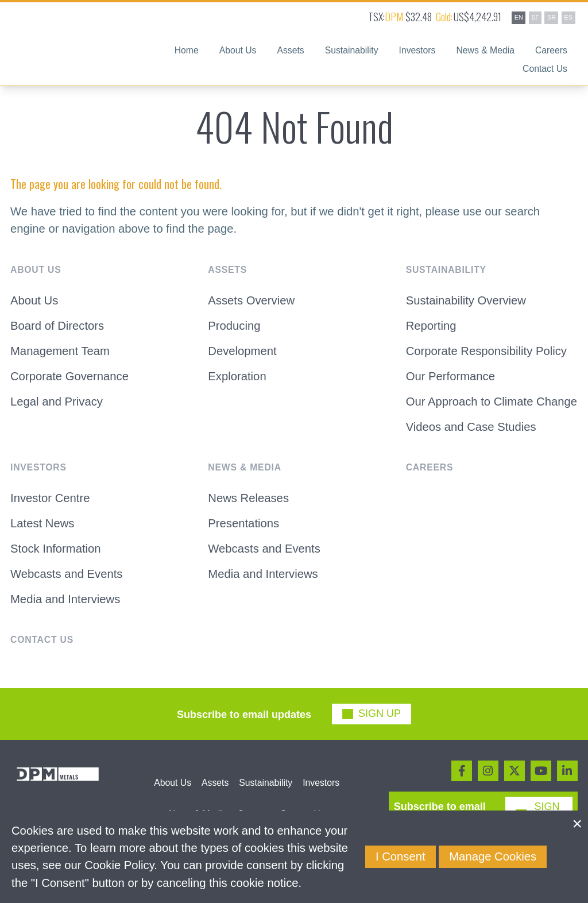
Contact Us (545, 69)
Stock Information (56, 549)
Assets (215, 783)
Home (187, 51)
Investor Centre (50, 498)
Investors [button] (417, 51)
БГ (535, 17)
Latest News (42, 523)
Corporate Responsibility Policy (486, 351)
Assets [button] (290, 51)
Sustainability (266, 783)
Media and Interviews (65, 599)
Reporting (431, 326)
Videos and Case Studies (471, 427)
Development (242, 351)
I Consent (401, 856)
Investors (321, 783)
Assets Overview (251, 300)
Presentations (243, 523)
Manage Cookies (493, 856)
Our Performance (450, 376)
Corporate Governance (69, 376)
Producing (234, 326)
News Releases (248, 498)
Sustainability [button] (352, 51)
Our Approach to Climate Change (492, 402)
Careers (551, 51)
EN (519, 17)
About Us (34, 300)
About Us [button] (238, 51)
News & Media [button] (485, 51)
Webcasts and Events (66, 574)
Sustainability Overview (466, 300)
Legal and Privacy (57, 402)
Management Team (60, 351)
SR (552, 17)
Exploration (237, 376)
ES (568, 17)
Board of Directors (57, 326)
